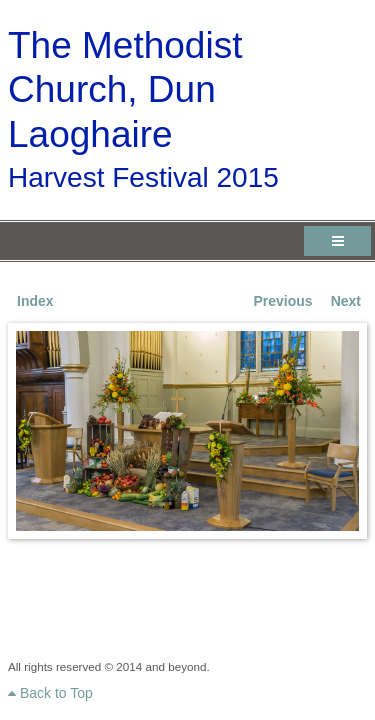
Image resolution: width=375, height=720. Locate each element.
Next (346, 301)
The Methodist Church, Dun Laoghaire (125, 90)
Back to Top (50, 693)
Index (35, 301)
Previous (283, 301)
